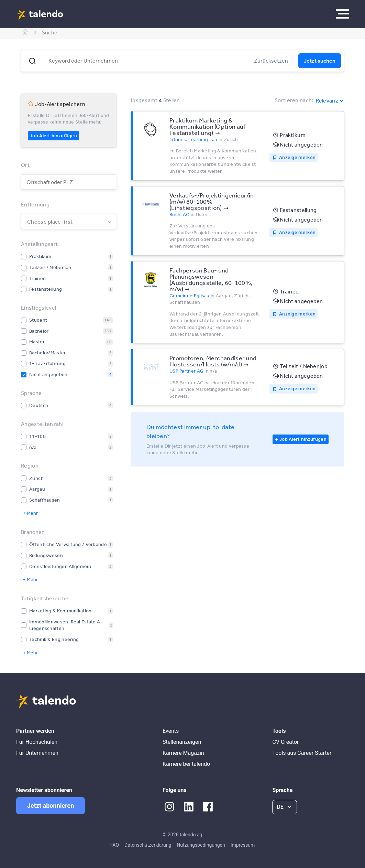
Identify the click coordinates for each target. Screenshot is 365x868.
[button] (32, 61)
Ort (25, 165)
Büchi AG (179, 214)
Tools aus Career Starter (302, 753)
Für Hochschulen (37, 742)
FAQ (115, 845)
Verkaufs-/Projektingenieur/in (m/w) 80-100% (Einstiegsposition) (212, 201)
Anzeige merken (297, 157)
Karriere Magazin (183, 753)
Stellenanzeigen (182, 742)
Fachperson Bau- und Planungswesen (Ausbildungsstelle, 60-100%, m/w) (211, 279)
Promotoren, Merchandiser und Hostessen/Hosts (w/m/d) (213, 361)
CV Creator (285, 742)
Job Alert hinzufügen (53, 136)
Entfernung (35, 204)
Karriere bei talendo (186, 764)
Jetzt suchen (320, 61)
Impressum (243, 845)
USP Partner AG (186, 371)
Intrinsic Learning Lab (193, 139)
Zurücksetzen (271, 61)
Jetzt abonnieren (51, 806)
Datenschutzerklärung (148, 845)
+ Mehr (30, 513)
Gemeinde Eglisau (190, 296)
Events (171, 731)
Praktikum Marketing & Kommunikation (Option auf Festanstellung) (208, 126)
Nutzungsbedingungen (201, 845)
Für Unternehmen (37, 753)
